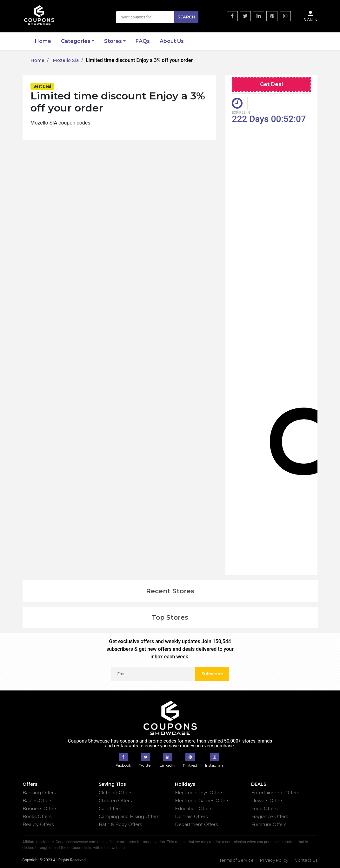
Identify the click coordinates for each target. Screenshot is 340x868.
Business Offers (40, 809)
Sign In (310, 16)
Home (43, 41)
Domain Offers (191, 817)
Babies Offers (37, 801)
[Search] (157, 17)
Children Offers (115, 801)
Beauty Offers (38, 824)
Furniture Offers (269, 824)
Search (186, 17)
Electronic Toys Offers (199, 793)
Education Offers (194, 809)
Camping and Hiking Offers (129, 817)
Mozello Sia (65, 60)
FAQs (143, 41)
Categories (76, 41)
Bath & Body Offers (120, 824)
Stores (113, 41)
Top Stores (170, 617)
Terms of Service (237, 860)
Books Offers (37, 817)
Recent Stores (170, 591)
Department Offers (196, 824)
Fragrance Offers (270, 817)
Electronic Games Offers (202, 801)
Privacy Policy (274, 860)
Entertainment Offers (275, 793)
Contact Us (306, 860)
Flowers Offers (267, 801)
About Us (172, 41)
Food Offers (264, 809)
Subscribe (212, 674)
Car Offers (110, 809)
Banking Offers (39, 793)
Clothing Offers (116, 793)
